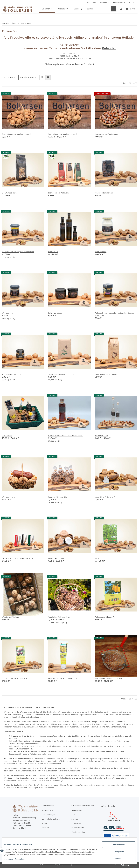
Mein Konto (92, 2)
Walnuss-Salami (9, 497)
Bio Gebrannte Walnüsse (58, 193)
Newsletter (105, 2)
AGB (73, 815)
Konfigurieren (117, 852)
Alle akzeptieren (117, 846)
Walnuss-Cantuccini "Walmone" (108, 374)
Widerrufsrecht (78, 828)
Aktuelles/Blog (119, 2)
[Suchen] (98, 9)
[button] (121, 9)
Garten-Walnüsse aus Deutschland (16, 134)
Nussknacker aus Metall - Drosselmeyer (18, 558)
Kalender (109, 48)
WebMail (46, 828)
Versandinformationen (51, 819)
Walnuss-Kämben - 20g (58, 497)
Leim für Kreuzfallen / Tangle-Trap (62, 678)
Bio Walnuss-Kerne (10, 193)
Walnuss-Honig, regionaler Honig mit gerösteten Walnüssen (115, 314)
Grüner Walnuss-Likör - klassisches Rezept (66, 436)
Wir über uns (47, 810)
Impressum (10, 861)
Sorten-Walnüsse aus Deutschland (62, 134)
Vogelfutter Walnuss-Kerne (59, 617)
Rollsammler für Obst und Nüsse (108, 678)
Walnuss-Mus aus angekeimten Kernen (18, 252)
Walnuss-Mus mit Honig (12, 374)
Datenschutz (22, 861)
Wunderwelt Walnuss (11, 617)
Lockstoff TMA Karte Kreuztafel (15, 678)
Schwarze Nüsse (55, 313)
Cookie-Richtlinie (78, 832)
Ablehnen (117, 858)
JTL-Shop (126, 865)
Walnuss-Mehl (101, 252)
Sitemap (75, 819)
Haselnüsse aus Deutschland (107, 134)
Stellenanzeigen (49, 815)
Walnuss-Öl (53, 252)
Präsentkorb (7, 436)
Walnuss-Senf (8, 313)
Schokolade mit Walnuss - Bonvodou (63, 374)
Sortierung (8, 77)
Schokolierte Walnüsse (104, 193)
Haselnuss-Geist (101, 436)
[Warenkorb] (130, 9)
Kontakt (132, 2)
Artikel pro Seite (27, 77)
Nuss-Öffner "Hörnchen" (105, 497)
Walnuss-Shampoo (56, 558)
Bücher (98, 558)
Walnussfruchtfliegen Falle (106, 617)
